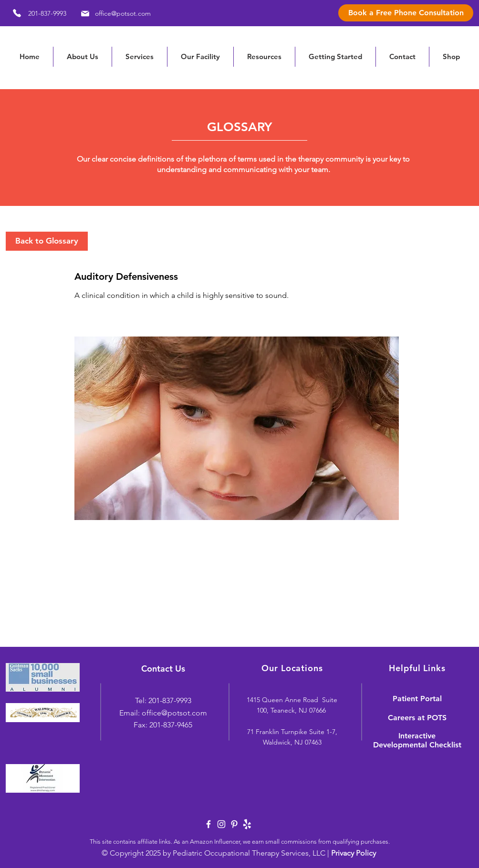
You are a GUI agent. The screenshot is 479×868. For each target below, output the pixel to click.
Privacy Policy (354, 853)
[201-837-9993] (36, 13)
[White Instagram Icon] (221, 824)
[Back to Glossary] (47, 241)
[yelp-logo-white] (247, 824)
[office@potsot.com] (114, 13)
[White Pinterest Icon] (234, 824)
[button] (264, 57)
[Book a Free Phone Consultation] (406, 13)
